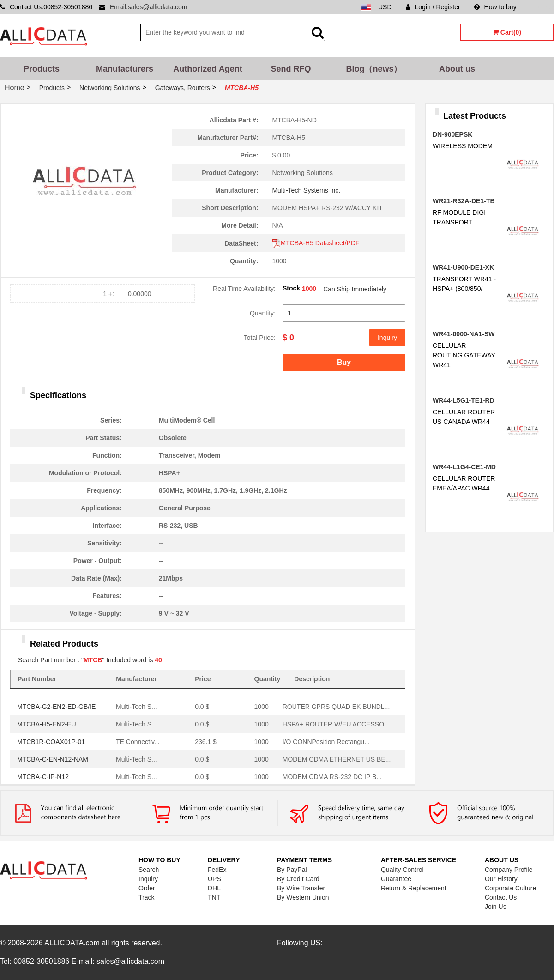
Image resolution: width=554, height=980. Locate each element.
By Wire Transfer (301, 888)
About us (457, 69)
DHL (214, 888)
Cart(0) (507, 32)
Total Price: (260, 338)
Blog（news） (374, 69)
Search (149, 870)
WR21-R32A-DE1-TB (464, 201)
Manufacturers (125, 69)
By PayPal (292, 870)
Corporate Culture (510, 888)
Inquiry (387, 338)
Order (147, 888)
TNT (214, 897)
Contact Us (501, 897)
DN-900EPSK (452, 134)
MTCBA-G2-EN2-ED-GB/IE (56, 707)
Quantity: (263, 313)
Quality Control (402, 870)
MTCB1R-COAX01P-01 (51, 742)
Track (146, 897)
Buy (344, 362)
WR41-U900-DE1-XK (463, 267)
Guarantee (396, 879)
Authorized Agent (208, 69)
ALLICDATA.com (72, 943)
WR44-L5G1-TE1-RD (464, 400)
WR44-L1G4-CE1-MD (464, 467)
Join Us (496, 907)
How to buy (495, 7)
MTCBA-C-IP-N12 (43, 777)
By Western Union (303, 897)
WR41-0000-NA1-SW (464, 334)
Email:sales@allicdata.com (149, 7)
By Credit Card (298, 879)
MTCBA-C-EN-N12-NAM (53, 759)
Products (42, 69)
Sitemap (542, 7)
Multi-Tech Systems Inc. (306, 190)
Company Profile (509, 870)
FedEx (217, 870)
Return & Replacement (414, 888)
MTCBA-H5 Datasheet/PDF (316, 243)
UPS (214, 879)
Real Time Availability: (244, 289)
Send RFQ (291, 69)
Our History (501, 879)
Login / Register (433, 7)
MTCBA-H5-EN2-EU (47, 724)
